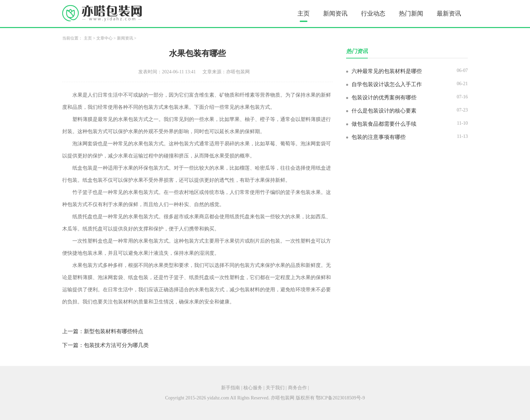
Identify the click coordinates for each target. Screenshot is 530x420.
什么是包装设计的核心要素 (384, 111)
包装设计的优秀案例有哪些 (384, 97)
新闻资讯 (335, 14)
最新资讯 (449, 14)
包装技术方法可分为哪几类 (116, 345)
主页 (304, 14)
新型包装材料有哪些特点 (114, 331)
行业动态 (373, 14)
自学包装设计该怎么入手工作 (387, 84)
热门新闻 (411, 14)
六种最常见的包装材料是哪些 (387, 71)
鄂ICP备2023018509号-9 (340, 398)
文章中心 (104, 38)
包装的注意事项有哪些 (379, 137)
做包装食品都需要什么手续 (384, 124)
